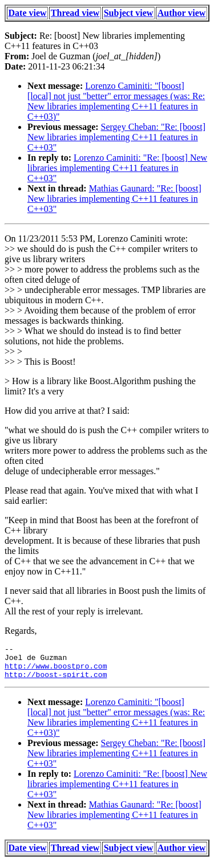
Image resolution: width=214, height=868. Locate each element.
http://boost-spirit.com (56, 681)
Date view (28, 13)
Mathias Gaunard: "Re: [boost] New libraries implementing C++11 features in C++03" (114, 199)
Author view (182, 13)
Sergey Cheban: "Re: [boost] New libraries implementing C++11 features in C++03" (116, 137)
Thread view (75, 13)
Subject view (129, 13)
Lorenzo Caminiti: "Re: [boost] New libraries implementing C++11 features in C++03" (117, 168)
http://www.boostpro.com (56, 671)
